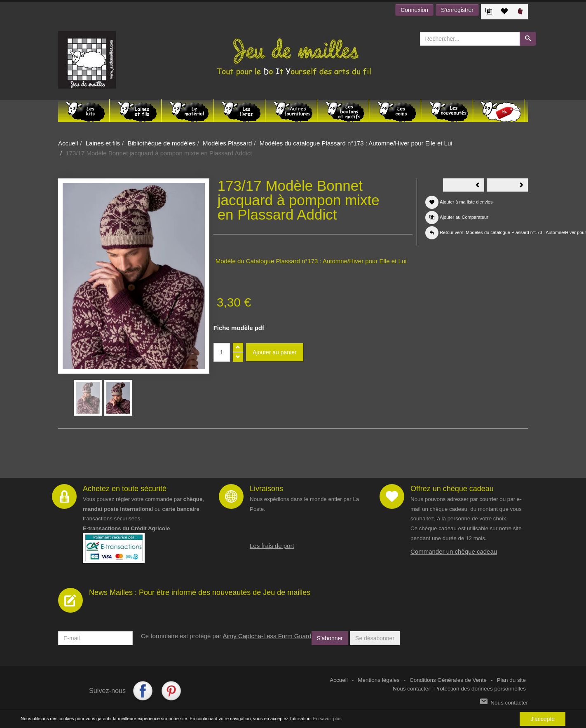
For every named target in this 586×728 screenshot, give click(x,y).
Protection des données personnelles (480, 689)
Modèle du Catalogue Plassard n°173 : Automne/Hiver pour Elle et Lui (311, 261)
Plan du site (511, 680)
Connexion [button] (414, 10)
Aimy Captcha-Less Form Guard (267, 636)
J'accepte (543, 719)
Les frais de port (272, 546)
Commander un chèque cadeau (454, 551)
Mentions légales (379, 680)
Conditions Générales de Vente (448, 680)
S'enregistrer (457, 10)
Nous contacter (411, 689)
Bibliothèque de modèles (161, 143)
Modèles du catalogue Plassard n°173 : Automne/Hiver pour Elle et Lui (356, 143)
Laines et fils (103, 143)
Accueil (68, 143)
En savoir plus (327, 719)
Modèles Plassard (227, 143)
